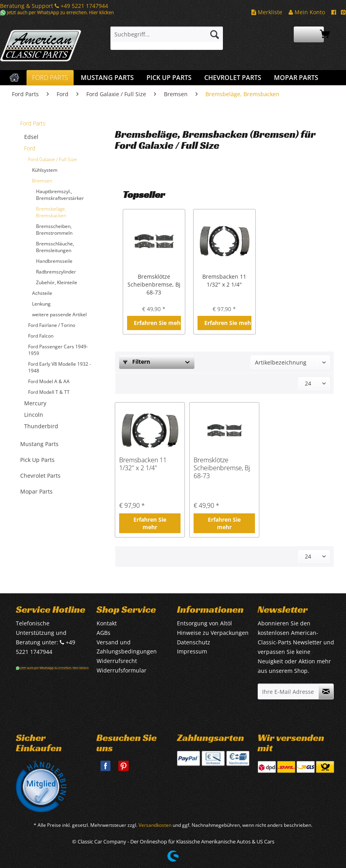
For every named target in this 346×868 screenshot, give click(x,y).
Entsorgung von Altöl (204, 623)
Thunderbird (41, 426)
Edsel (31, 137)
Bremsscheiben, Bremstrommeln (54, 230)
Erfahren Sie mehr (157, 323)
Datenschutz (194, 642)
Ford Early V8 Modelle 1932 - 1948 (60, 367)
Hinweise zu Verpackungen (213, 633)
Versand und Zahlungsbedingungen (127, 647)
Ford (30, 148)
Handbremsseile (54, 261)
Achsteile (42, 293)
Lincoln (34, 415)
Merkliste (267, 12)
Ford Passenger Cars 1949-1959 (58, 350)
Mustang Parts (39, 444)
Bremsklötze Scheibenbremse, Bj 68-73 (154, 284)
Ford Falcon (41, 336)
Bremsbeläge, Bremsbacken (51, 212)
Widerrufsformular (122, 670)
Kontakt (107, 623)
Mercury (35, 403)
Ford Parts (33, 123)
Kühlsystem (45, 170)
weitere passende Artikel (59, 314)
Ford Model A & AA (49, 381)
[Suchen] (215, 34)
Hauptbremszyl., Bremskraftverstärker (60, 195)
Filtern (137, 362)
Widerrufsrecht (117, 661)
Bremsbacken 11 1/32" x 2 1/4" (224, 280)
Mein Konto (307, 12)
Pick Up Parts (37, 460)
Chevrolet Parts (40, 476)
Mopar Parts (36, 491)
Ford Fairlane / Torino (52, 325)
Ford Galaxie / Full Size (52, 159)
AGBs (104, 633)
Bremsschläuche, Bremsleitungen (55, 247)
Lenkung (41, 304)
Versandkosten (155, 825)
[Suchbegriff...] (167, 34)
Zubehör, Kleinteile (57, 282)
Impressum (192, 651)
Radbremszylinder (56, 272)
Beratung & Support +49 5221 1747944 (54, 6)
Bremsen (42, 181)
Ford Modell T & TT (49, 392)
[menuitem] (167, 38)
